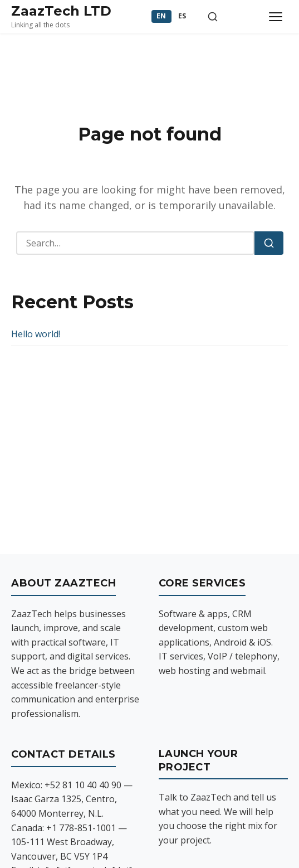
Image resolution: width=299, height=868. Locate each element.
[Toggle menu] (276, 17)
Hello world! (36, 334)
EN (161, 16)
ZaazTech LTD (61, 11)
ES (182, 16)
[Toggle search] (213, 17)
